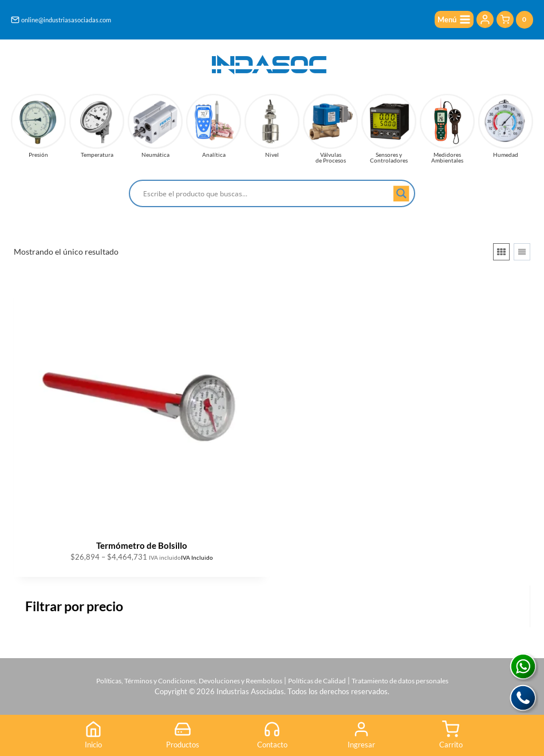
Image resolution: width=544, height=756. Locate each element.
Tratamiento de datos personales (411, 677)
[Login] (485, 20)
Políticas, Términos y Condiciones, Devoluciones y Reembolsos (181, 677)
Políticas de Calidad (320, 677)
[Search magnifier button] (401, 193)
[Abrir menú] (452, 20)
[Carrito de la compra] (515, 20)
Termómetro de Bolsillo (142, 545)
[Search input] (267, 193)
